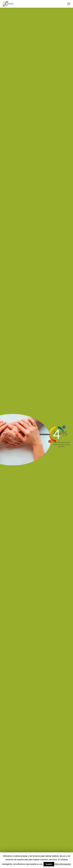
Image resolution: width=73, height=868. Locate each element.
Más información (63, 864)
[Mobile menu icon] (69, 4)
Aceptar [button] (49, 864)
